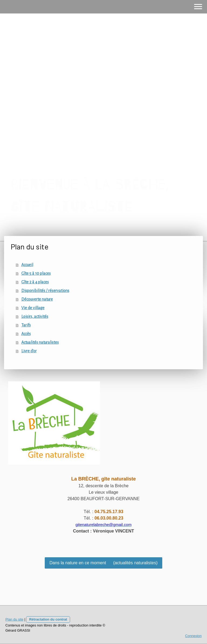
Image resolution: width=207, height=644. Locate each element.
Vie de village (33, 308)
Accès (26, 334)
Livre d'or (29, 351)
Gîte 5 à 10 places (36, 273)
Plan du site (14, 619)
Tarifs (26, 325)
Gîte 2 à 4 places (35, 282)
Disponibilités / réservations (45, 291)
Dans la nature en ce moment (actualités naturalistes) (103, 563)
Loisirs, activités (35, 316)
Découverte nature (37, 299)
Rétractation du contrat (48, 619)
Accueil (27, 265)
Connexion (193, 636)
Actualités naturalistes (40, 342)
